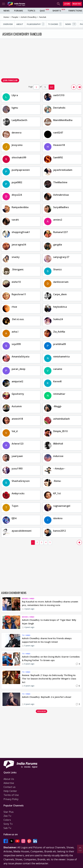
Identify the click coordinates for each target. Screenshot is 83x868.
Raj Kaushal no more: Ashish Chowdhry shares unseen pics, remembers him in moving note (50, 603)
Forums (19, 11)
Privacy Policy (11, 799)
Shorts (57, 11)
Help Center (10, 791)
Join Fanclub (10, 80)
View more (42, 711)
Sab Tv (7, 828)
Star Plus (9, 812)
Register (77, 4)
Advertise (9, 783)
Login (67, 4)
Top (80, 849)
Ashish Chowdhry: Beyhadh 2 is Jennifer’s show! (47, 697)
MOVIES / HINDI (28, 598)
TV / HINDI (26, 635)
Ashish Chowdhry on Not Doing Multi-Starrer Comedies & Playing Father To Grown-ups (51, 658)
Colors (7, 820)
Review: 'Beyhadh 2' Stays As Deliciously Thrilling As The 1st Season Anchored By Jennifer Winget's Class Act (49, 679)
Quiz (42, 11)
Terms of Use (11, 795)
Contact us (10, 787)
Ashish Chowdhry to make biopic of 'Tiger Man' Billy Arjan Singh (49, 622)
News (6, 11)
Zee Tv (7, 816)
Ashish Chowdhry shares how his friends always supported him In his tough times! (47, 640)
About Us (9, 779)
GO (52, 87)
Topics (31, 11)
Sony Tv (8, 824)
